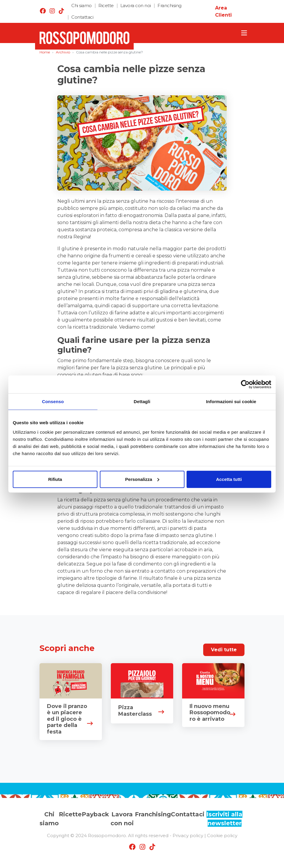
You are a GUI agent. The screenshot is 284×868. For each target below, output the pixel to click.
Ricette (106, 5)
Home (45, 52)
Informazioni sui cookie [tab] (231, 401)
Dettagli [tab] (142, 401)
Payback (95, 814)
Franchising (169, 5)
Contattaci (82, 17)
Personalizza (142, 479)
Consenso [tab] (53, 401)
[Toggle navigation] (240, 33)
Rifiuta (55, 479)
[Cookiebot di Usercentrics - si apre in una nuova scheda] (245, 384)
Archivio (63, 52)
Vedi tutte (224, 650)
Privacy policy (188, 835)
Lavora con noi (136, 5)
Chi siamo (82, 5)
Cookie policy (222, 835)
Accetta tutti (229, 479)
